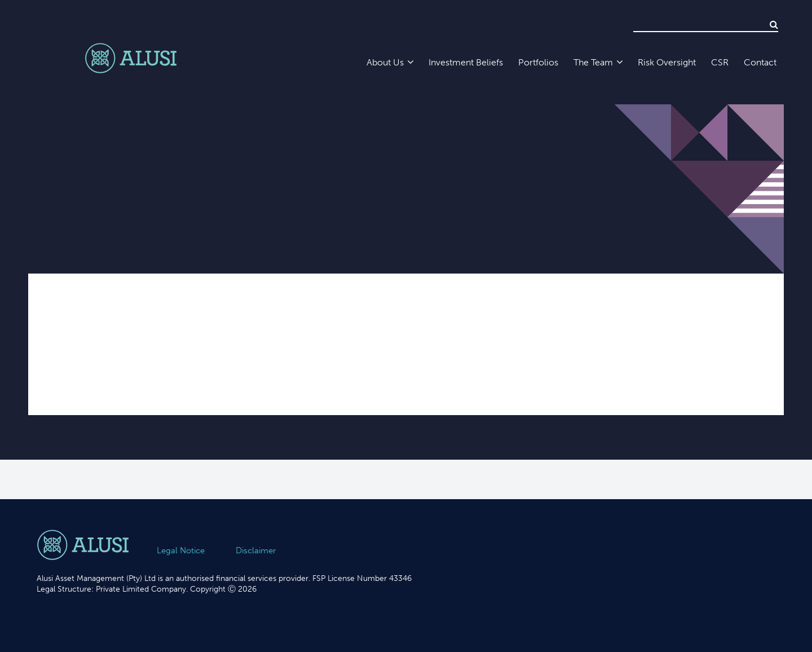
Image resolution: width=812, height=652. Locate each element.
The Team (593, 62)
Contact (760, 62)
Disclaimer (256, 550)
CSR (720, 62)
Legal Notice (181, 550)
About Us (385, 62)
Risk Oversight (667, 62)
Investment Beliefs (466, 62)
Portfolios (538, 62)
